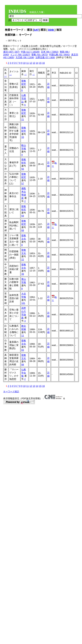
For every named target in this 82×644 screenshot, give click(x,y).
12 (31, 63)
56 (23, 169)
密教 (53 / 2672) (40, 55)
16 (43, 63)
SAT (36, 30)
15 (40, 63)
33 (23, 137)
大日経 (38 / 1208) (25, 57)
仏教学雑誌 (24, 98)
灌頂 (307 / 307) (11, 52)
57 (23, 183)
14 (37, 63)
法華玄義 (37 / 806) (45, 57)
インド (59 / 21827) (20, 55)
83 (23, 350)
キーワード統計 (11, 391)
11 (28, 63)
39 (23, 274)
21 (23, 119)
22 (23, 259)
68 (23, 230)
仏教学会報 (24, 373)
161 (23, 303)
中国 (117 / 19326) (30, 52)
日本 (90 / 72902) (50, 52)
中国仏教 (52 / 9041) (60, 55)
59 (23, 216)
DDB (51, 30)
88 (23, 365)
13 (34, 63)
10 (24, 63)
